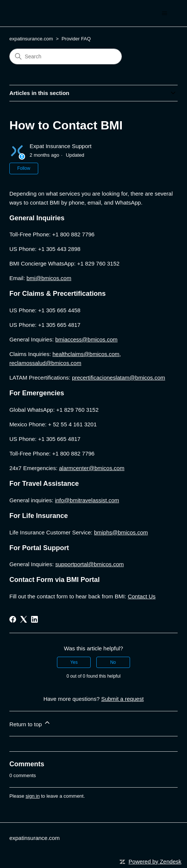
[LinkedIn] (34, 619)
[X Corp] (24, 619)
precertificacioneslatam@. (119, 378)
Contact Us (142, 596)
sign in (33, 796)
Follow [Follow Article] (24, 168)
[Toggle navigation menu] (164, 13)
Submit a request (122, 699)
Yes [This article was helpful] (74, 662)
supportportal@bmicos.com (90, 564)
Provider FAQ (76, 39)
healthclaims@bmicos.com (86, 354)
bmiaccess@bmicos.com (87, 339)
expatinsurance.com (31, 39)
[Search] (66, 56)
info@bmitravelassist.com (87, 500)
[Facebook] (13, 619)
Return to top (30, 723)
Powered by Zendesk (155, 861)
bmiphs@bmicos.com (121, 532)
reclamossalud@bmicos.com (45, 363)
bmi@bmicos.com (49, 278)
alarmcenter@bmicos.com (92, 468)
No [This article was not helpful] (113, 662)
